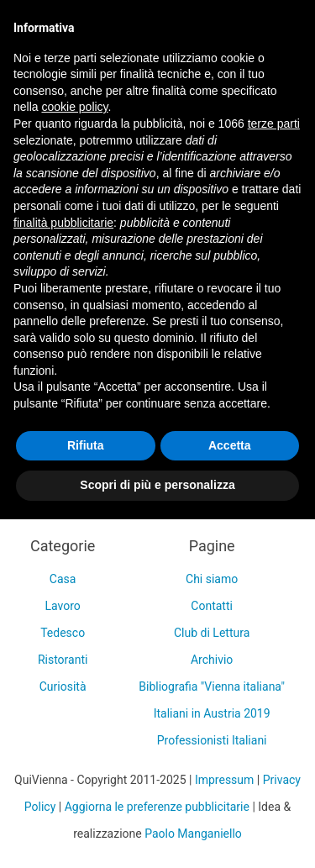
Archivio (212, 660)
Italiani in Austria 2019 (212, 713)
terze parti (274, 124)
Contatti (212, 606)
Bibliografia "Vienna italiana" (212, 687)
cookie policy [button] (74, 107)
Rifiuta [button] (86, 445)
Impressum (224, 780)
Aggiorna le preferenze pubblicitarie (157, 807)
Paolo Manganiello (193, 834)
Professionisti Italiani (212, 740)
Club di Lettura (212, 633)
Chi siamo (212, 579)
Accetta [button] (230, 445)
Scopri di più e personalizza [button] (157, 485)
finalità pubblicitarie (63, 223)
